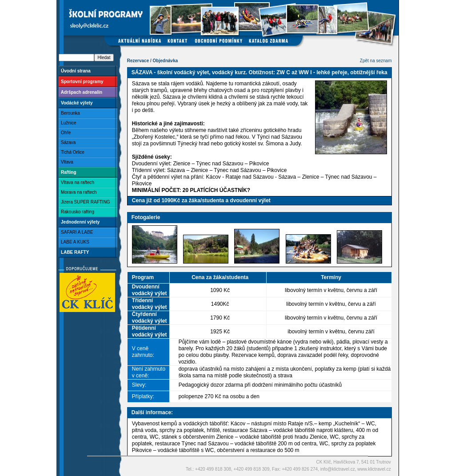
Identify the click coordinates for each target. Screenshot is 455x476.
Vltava (66, 162)
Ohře (65, 133)
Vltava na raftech (77, 182)
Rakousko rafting (77, 212)
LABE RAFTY (74, 252)
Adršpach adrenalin (81, 92)
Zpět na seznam (376, 61)
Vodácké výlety (76, 103)
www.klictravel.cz (374, 469)
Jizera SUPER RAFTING (84, 202)
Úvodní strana (75, 71)
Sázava (67, 142)
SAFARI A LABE (76, 232)
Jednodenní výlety (79, 222)
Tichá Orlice (72, 152)
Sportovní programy (81, 82)
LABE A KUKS (74, 242)
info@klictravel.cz (338, 469)
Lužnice (68, 123)
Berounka (69, 113)
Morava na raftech (78, 192)
